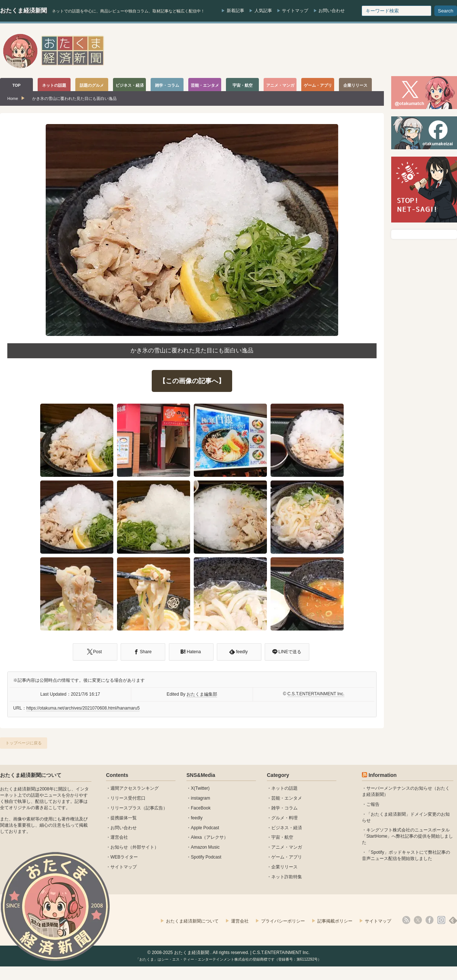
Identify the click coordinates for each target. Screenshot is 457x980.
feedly (197, 818)
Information (383, 775)
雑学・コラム (284, 808)
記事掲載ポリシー (335, 921)
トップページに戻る (24, 743)
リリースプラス (126, 808)
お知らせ (119, 847)
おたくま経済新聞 (23, 10)
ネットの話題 (284, 788)
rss (406, 920)
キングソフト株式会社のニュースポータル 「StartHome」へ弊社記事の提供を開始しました (407, 836)
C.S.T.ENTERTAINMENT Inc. (316, 694)
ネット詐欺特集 (287, 877)
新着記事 (235, 11)
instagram (201, 798)
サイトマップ (295, 11)
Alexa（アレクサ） (209, 837)
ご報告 (373, 804)
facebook (430, 920)
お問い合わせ (332, 11)
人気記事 (263, 11)
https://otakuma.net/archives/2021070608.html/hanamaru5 (83, 708)
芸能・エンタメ (287, 798)
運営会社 (119, 837)
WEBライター (124, 857)
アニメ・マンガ (287, 847)
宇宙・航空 (282, 837)
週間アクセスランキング (135, 788)
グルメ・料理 (284, 818)
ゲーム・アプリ (287, 857)
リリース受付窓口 (128, 798)
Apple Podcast (205, 828)
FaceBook (201, 808)
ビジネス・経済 (287, 828)
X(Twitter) (200, 788)
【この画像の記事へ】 (192, 381)
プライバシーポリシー (283, 921)
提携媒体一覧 (124, 818)
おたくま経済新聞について (31, 775)
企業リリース (284, 867)
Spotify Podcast (206, 857)
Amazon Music (205, 847)
